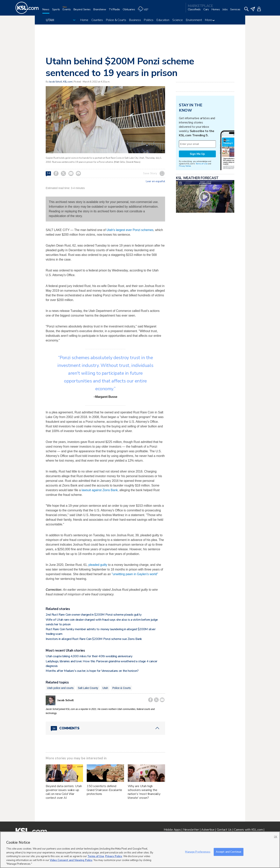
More (210, 20)
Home (84, 20)
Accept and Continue (229, 852)
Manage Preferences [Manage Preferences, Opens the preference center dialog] (198, 852)
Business (135, 20)
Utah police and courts (60, 688)
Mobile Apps (172, 830)
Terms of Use (202, 164)
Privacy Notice (185, 166)
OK (276, 837)
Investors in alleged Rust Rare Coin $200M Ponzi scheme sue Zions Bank (94, 639)
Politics (149, 20)
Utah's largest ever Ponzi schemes (130, 230)
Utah (105, 688)
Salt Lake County (88, 688)
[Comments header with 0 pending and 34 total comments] (105, 728)
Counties (97, 20)
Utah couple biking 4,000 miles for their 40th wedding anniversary (89, 656)
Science (177, 20)
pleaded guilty (98, 565)
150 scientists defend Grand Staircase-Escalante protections (105, 790)
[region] (140, 850)
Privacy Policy (114, 856)
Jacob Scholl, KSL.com (60, 82)
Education (163, 20)
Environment (194, 20)
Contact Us (224, 830)
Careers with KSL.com (248, 830)
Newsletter (191, 830)
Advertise (208, 830)
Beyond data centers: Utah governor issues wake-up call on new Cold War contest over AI (64, 792)
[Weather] (144, 11)
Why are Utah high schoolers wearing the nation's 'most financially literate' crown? (144, 792)
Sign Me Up (197, 154)
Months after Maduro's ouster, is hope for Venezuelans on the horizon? (92, 671)
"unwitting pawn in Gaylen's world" (135, 574)
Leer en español (155, 181)
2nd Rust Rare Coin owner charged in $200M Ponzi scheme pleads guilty (94, 615)
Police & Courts (116, 20)
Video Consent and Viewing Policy (71, 860)
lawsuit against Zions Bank (100, 490)
